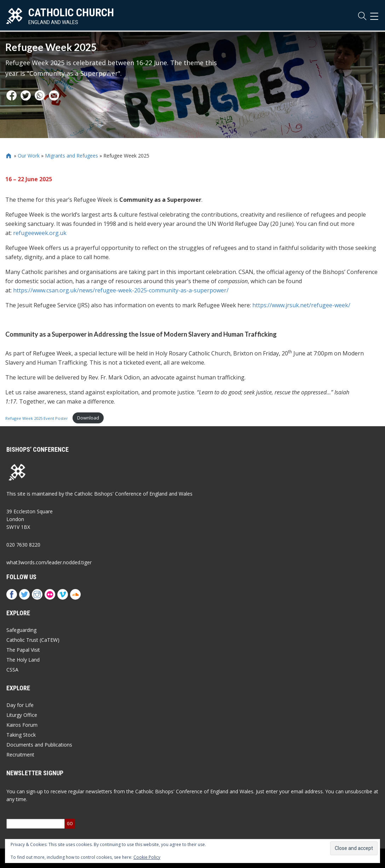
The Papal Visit (23, 650)
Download (88, 418)
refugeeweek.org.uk (40, 233)
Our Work (29, 156)
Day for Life (20, 705)
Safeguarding (21, 630)
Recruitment (20, 755)
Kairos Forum (22, 725)
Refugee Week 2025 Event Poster (37, 418)
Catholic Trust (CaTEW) (33, 640)
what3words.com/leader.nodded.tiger (49, 562)
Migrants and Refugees (71, 156)
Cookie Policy (147, 857)
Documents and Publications (39, 745)
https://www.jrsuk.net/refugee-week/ (301, 305)
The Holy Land (23, 660)
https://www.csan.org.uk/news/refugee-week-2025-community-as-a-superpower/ (121, 290)
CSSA (12, 670)
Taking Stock (21, 735)
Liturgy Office (22, 715)
